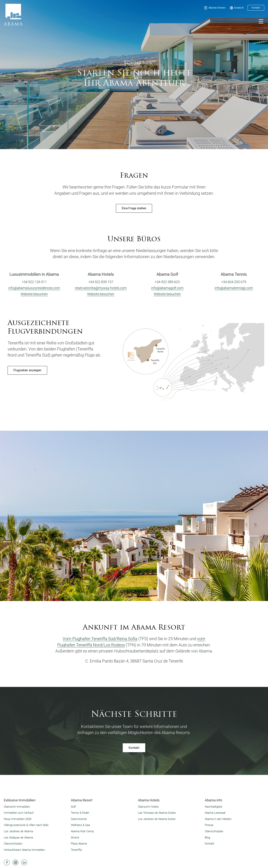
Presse (209, 825)
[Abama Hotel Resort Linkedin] (24, 862)
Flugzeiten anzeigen (27, 370)
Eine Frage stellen (134, 208)
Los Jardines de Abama (18, 831)
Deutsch (237, 8)
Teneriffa (76, 850)
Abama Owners (215, 8)
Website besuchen (34, 294)
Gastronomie (79, 819)
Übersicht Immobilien (17, 807)
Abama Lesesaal (215, 813)
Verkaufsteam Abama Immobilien (24, 850)
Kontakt (256, 8)
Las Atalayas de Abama (18, 838)
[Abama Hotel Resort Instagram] (15, 862)
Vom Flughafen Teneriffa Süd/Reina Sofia (100, 639)
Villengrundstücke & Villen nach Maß (26, 825)
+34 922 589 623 (167, 282)
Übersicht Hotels (148, 807)
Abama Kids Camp (82, 831)
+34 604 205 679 (234, 282)
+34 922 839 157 (101, 282)
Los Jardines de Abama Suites (157, 819)
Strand (75, 838)
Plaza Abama (79, 844)
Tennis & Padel (80, 813)
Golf (73, 807)
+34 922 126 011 (34, 282)
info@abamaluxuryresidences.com (34, 288)
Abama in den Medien (218, 819)
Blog (207, 838)
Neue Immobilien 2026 (18, 819)
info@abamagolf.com (167, 288)
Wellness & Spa (80, 825)
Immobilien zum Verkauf (19, 813)
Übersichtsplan (13, 844)
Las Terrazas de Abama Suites (157, 813)
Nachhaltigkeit (214, 807)
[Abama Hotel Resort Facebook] (7, 862)
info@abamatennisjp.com (234, 288)
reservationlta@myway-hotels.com (101, 288)
